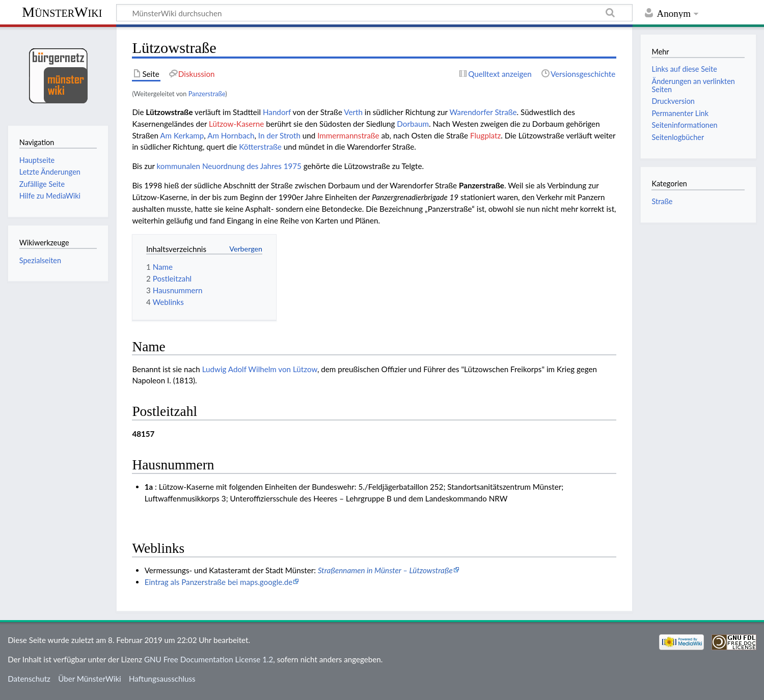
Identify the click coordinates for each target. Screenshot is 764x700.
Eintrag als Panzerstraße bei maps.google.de (219, 582)
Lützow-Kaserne (236, 124)
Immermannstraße (348, 135)
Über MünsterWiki (90, 679)
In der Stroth (279, 135)
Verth (353, 112)
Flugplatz (485, 135)
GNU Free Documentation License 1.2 (209, 659)
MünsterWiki (62, 12)
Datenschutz (29, 679)
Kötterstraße (260, 147)
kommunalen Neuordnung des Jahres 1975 (229, 166)
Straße (662, 201)
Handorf (277, 112)
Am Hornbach (231, 135)
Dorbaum (413, 124)
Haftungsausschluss (162, 679)
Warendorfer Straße (483, 112)
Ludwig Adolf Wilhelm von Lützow (260, 369)
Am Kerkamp (182, 135)
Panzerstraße (207, 94)
